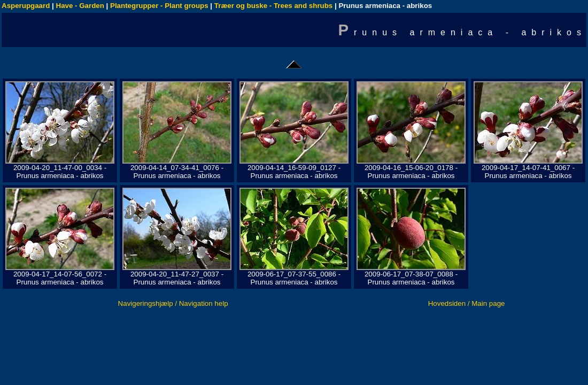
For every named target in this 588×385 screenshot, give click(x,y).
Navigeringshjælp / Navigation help (173, 303)
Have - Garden (80, 6)
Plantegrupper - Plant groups (159, 6)
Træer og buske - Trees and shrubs (273, 6)
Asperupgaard (26, 6)
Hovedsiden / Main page (467, 303)
